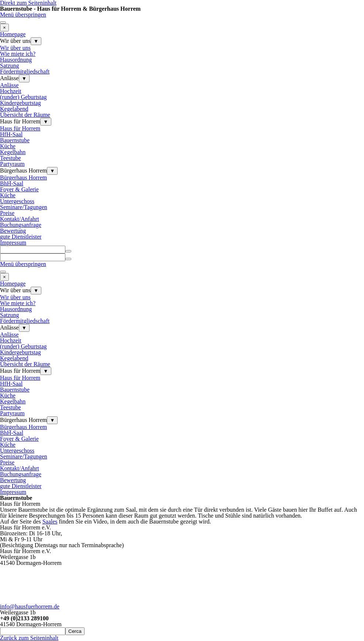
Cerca (75, 631)
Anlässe (9, 85)
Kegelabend (14, 109)
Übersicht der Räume (25, 115)
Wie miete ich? (18, 54)
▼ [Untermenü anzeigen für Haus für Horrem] (46, 122)
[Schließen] (4, 28)
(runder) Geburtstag (23, 97)
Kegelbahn (13, 152)
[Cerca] (33, 631)
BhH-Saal (12, 183)
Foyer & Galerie (19, 189)
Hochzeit (11, 91)
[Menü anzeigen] (3, 23)
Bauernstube (15, 140)
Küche (8, 146)
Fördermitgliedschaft (25, 71)
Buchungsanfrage (21, 225)
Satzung (10, 66)
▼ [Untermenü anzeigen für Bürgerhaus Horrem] (52, 171)
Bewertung (13, 231)
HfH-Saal (11, 134)
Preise (7, 213)
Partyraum (12, 164)
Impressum (13, 243)
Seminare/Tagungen (24, 207)
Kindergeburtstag (20, 103)
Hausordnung (16, 60)
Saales (50, 521)
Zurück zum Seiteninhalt (29, 638)
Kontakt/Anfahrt (20, 219)
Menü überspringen (23, 15)
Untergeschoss (17, 201)
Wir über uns (15, 48)
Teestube (11, 158)
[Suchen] (33, 250)
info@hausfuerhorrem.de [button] (30, 606)
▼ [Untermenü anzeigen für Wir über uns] (36, 41)
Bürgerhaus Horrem (23, 178)
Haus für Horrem (20, 128)
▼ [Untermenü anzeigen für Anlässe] (24, 79)
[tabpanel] (182, 513)
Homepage (13, 34)
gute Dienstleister (21, 237)
